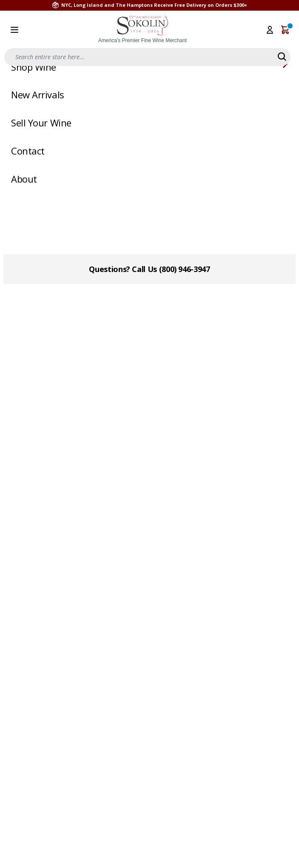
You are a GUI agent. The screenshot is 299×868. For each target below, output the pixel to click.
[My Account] (270, 30)
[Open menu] (14, 30)
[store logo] (142, 30)
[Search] (282, 57)
